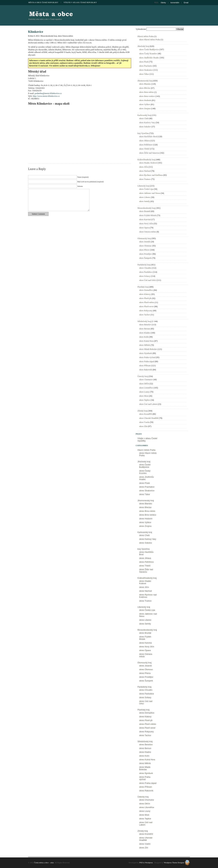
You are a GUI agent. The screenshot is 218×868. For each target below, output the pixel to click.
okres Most (144, 396)
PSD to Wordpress (146, 863)
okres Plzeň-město (147, 302)
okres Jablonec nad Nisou (150, 193)
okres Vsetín (144, 422)
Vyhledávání (141, 29)
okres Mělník (145, 345)
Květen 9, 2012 (34, 36)
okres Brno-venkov (147, 96)
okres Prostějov (145, 254)
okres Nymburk (146, 353)
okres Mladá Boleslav (148, 349)
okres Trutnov (145, 179)
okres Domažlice (146, 290)
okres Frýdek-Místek (148, 215)
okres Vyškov (145, 104)
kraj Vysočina (143, 133)
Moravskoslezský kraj (49, 36)
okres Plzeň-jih (145, 298)
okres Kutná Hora (146, 341)
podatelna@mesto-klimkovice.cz (48, 93)
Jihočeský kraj (143, 46)
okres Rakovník (146, 370)
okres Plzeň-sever (146, 307)
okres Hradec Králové (148, 163)
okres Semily (145, 201)
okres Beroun (145, 329)
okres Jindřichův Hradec (149, 58)
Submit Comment (38, 214)
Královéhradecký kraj (146, 160)
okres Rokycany (146, 311)
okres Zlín (143, 426)
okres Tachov (145, 315)
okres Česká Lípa (146, 189)
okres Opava (144, 228)
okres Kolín (144, 337)
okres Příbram (145, 366)
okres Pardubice (146, 272)
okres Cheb (144, 118)
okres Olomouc (145, 246)
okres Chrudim (145, 268)
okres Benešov (145, 325)
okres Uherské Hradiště (149, 418)
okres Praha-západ (147, 361)
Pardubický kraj (144, 265)
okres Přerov (144, 250)
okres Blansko (145, 84)
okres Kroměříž (146, 414)
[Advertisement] (150, 15)
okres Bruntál (145, 211)
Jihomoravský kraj (145, 81)
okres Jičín (144, 167)
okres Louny (144, 392)
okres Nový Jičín (146, 224)
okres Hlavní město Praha (150, 40)
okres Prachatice (146, 66)
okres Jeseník (145, 242)
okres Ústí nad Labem (148, 404)
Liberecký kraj (143, 186)
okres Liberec (145, 197)
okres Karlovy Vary (147, 123)
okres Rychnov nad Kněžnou (151, 175)
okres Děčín (144, 384)
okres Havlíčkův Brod (148, 137)
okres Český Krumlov (148, 54)
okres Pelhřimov (146, 145)
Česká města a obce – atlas (51, 14)
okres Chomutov (146, 380)
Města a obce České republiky (43, 2)
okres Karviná (145, 219)
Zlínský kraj (142, 411)
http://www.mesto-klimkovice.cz (46, 96)
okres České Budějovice (149, 49)
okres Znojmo (145, 109)
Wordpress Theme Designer (174, 863)
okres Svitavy (145, 276)
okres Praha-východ (147, 357)
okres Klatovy (145, 294)
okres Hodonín (145, 100)
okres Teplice (145, 400)
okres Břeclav (145, 88)
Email (186, 3)
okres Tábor (144, 74)
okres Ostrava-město (65, 36)
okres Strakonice (146, 70)
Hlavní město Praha (146, 36)
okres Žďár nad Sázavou (149, 153)
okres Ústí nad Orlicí (148, 280)
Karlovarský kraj (144, 115)
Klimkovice (36, 32)
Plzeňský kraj (143, 287)
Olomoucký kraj (144, 238)
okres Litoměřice (146, 388)
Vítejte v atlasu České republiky (80, 2)
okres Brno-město (146, 92)
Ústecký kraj (143, 376)
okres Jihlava (145, 141)
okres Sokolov (145, 127)
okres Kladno (145, 333)
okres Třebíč (144, 149)
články (163, 3)
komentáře (175, 3)
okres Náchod (145, 171)
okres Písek (144, 62)
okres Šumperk (145, 258)
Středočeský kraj (144, 321)
